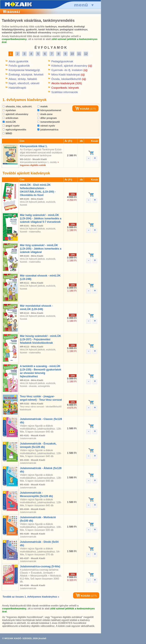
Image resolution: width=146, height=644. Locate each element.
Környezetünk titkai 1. (34, 146)
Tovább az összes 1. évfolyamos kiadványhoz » (31, 597)
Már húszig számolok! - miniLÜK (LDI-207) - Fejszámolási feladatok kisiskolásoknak (40, 339)
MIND (7, 133)
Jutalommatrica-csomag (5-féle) (40, 566)
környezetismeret (49, 110)
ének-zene (45, 114)
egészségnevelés (14, 130)
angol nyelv (11, 126)
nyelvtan (9, 110)
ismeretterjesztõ (49, 122)
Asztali (43, 638)
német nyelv (46, 126)
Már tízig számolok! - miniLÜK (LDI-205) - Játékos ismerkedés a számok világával (41, 249)
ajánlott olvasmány (16, 114)
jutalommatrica (48, 130)
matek (43, 106)
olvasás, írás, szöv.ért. (17, 106)
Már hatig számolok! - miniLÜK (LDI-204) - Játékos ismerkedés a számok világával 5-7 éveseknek (41, 218)
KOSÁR (82, 109)
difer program (47, 118)
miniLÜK (9, 122)
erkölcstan (10, 118)
